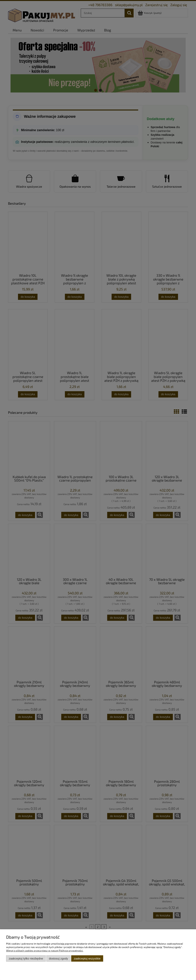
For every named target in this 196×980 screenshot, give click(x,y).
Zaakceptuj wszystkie (87, 958)
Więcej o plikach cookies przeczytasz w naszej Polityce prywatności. (45, 951)
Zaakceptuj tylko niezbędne (26, 958)
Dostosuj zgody (58, 958)
